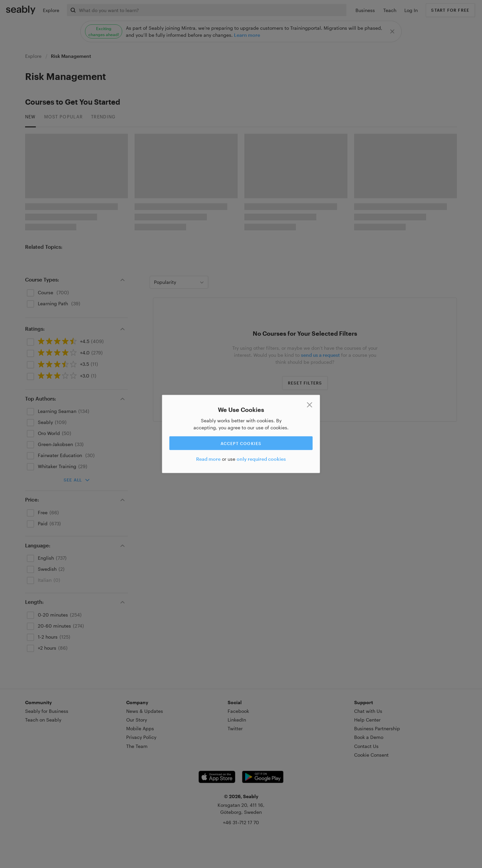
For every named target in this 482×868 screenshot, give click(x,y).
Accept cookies (241, 443)
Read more (208, 459)
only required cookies (261, 459)
